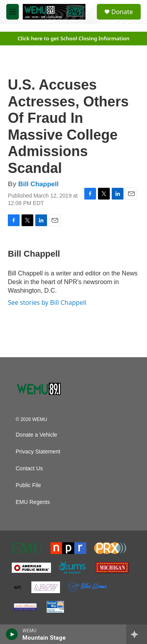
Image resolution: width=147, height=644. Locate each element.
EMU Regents (33, 502)
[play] (12, 634)
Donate (122, 12)
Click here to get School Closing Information (74, 38)
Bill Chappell (38, 184)
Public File (28, 485)
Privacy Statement (38, 452)
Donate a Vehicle (36, 435)
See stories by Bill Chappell (47, 302)
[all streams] (137, 634)
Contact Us (29, 469)
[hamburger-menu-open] (13, 12)
